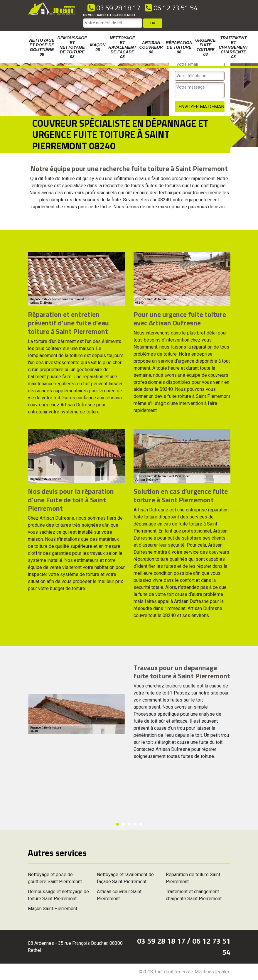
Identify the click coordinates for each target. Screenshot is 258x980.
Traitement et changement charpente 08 (233, 47)
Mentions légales (213, 972)
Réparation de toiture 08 (179, 47)
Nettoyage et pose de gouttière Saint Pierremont (55, 878)
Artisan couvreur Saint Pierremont (119, 895)
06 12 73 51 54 (171, 8)
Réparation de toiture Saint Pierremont (193, 878)
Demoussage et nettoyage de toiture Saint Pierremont (58, 895)
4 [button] (135, 824)
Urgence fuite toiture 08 (205, 47)
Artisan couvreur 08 (151, 47)
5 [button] (141, 824)
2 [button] (123, 824)
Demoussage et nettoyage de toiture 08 (72, 47)
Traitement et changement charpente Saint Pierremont (194, 895)
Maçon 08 (98, 47)
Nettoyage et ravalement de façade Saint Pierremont (125, 878)
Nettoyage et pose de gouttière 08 (42, 47)
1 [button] (117, 824)
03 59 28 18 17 (114, 8)
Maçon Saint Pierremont (53, 909)
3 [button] (129, 824)
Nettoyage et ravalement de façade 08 (122, 47)
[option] (0, 230)
